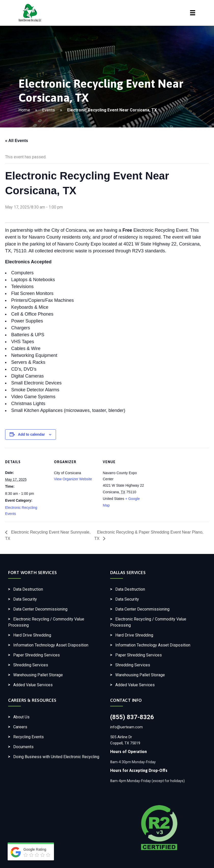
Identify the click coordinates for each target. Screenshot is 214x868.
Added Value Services (33, 685)
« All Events (17, 141)
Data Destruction (28, 589)
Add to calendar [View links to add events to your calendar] (32, 434)
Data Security (25, 599)
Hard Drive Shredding (32, 635)
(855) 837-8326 (132, 717)
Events (49, 110)
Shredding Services (31, 665)
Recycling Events (28, 737)
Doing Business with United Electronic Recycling (56, 757)
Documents (23, 747)
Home (24, 110)
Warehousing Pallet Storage (38, 675)
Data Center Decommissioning (40, 609)
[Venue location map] (179, 483)
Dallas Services (128, 573)
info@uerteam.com (126, 727)
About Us (21, 717)
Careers (20, 727)
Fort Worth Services (33, 573)
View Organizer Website (73, 479)
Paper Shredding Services (37, 655)
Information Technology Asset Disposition (51, 645)
